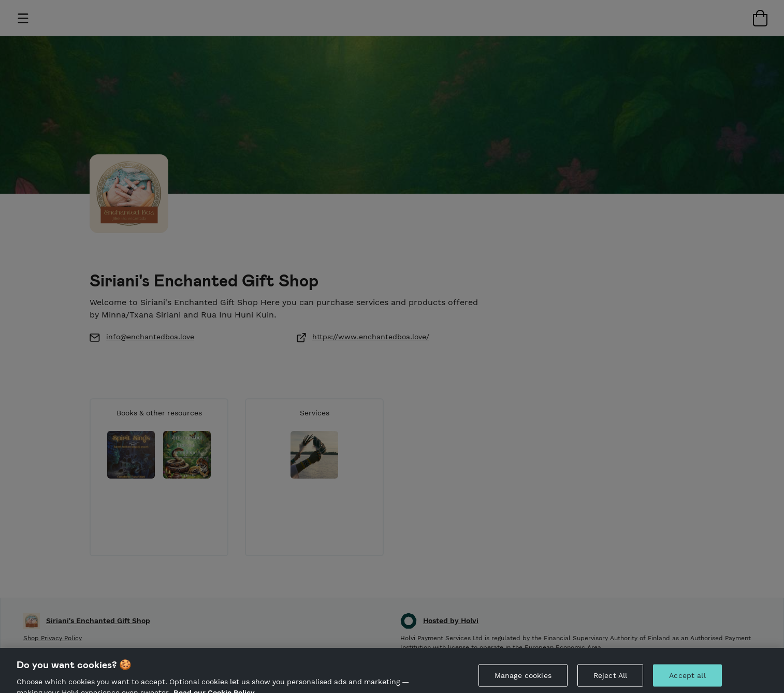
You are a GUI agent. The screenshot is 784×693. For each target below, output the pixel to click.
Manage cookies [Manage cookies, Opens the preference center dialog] (523, 682)
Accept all (687, 682)
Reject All (610, 682)
